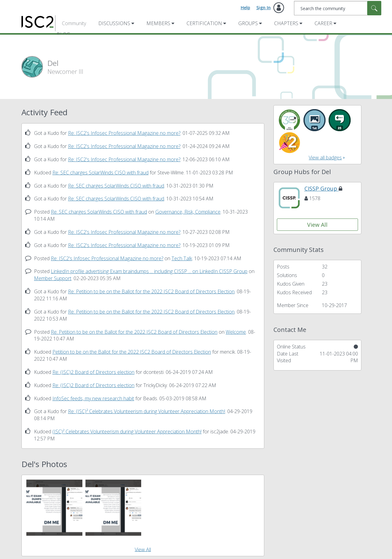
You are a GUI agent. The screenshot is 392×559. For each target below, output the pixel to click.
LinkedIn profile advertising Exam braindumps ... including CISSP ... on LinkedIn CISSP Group (149, 271)
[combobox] (338, 8)
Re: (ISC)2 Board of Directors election (93, 372)
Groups (248, 23)
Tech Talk (182, 258)
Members (158, 23)
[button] (54, 508)
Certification (204, 23)
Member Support (53, 278)
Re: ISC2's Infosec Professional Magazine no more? (124, 133)
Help (245, 8)
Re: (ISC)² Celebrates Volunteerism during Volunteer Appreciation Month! (147, 411)
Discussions (114, 23)
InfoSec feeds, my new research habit (93, 398)
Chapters (286, 23)
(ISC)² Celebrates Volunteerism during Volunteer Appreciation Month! (127, 432)
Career (323, 23)
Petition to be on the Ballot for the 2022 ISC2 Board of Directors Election (132, 352)
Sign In (264, 8)
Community (74, 23)
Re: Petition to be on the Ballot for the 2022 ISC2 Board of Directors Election (151, 291)
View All (143, 549)
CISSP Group (323, 188)
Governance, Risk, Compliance (188, 212)
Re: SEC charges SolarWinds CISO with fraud (100, 173)
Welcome (236, 332)
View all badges (325, 158)
